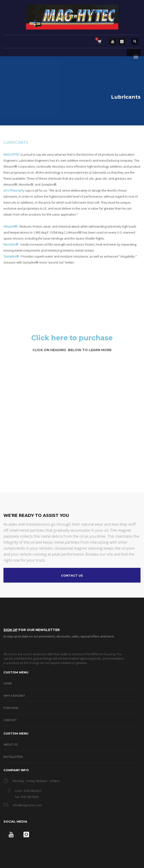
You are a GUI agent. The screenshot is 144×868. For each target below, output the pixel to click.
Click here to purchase (72, 338)
